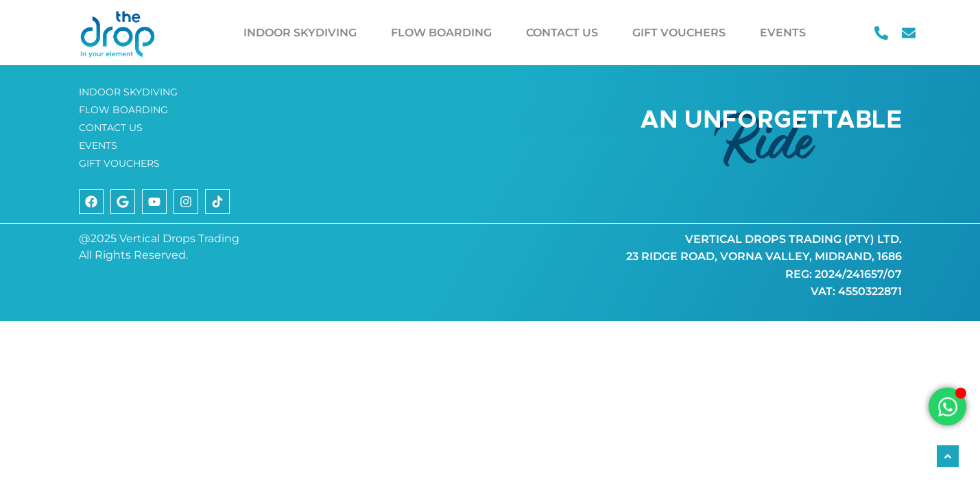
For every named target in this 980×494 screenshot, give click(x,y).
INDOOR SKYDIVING (300, 33)
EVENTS (783, 33)
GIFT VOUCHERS (679, 33)
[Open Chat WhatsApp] (947, 407)
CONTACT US (562, 33)
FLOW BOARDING (441, 33)
